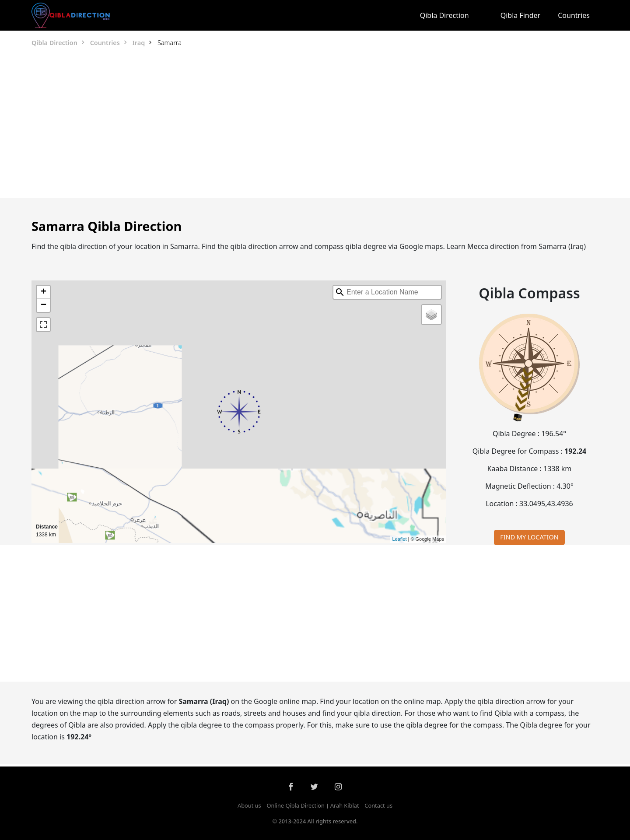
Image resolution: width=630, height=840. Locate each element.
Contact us (378, 805)
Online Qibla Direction (296, 805)
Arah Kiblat (345, 805)
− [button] (44, 305)
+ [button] (44, 292)
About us (249, 805)
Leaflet (399, 539)
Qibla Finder (521, 15)
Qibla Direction (444, 15)
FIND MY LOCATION (529, 537)
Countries (574, 15)
